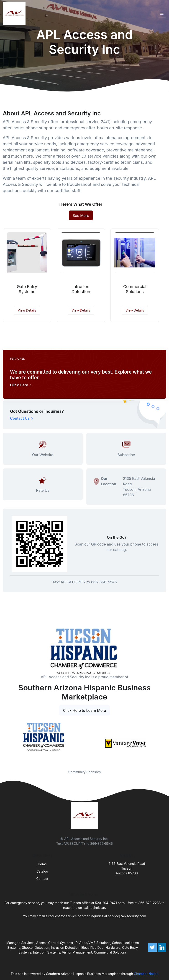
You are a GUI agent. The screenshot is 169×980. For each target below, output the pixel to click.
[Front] (15, 13)
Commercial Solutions (135, 289)
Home (42, 864)
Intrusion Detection (81, 289)
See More (81, 216)
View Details (27, 310)
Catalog (42, 871)
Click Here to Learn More (85, 710)
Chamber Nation (146, 974)
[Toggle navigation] (162, 13)
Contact (42, 879)
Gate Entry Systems (27, 289)
